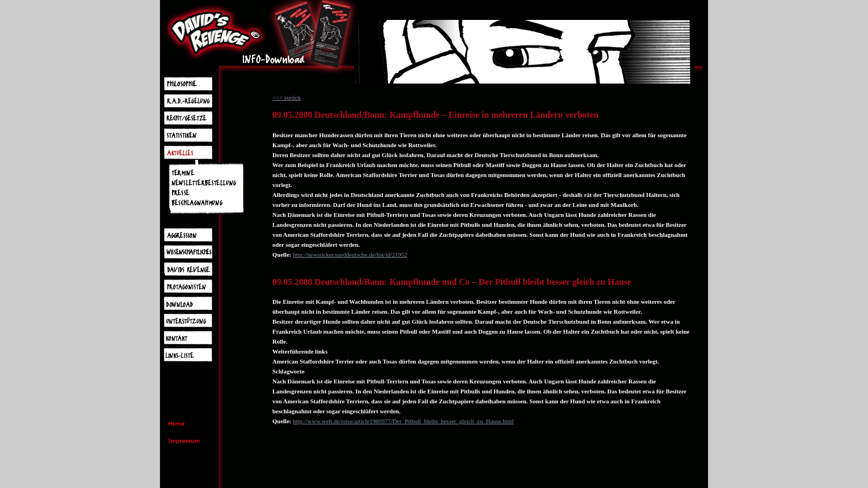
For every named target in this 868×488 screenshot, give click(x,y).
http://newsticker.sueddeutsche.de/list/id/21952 (350, 255)
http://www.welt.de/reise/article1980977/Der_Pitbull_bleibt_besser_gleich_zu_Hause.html (403, 421)
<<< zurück (286, 97)
